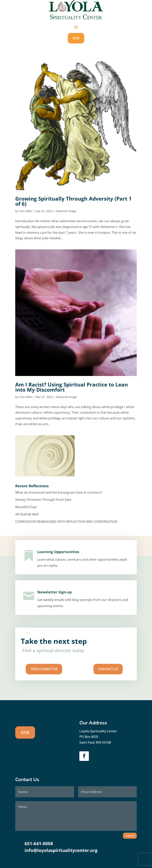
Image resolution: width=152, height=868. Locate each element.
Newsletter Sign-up (59, 596)
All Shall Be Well (27, 514)
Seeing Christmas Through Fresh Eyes (43, 500)
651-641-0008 (39, 843)
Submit (130, 836)
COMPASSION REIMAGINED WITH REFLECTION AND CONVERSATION (66, 522)
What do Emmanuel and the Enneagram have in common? (59, 492)
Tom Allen (26, 211)
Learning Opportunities (61, 556)
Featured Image (66, 211)
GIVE (76, 38)
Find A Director (58, 662)
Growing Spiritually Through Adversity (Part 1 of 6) (73, 201)
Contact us (94, 662)
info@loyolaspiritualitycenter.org (61, 850)
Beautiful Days (26, 507)
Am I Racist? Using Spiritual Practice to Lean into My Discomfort (72, 387)
